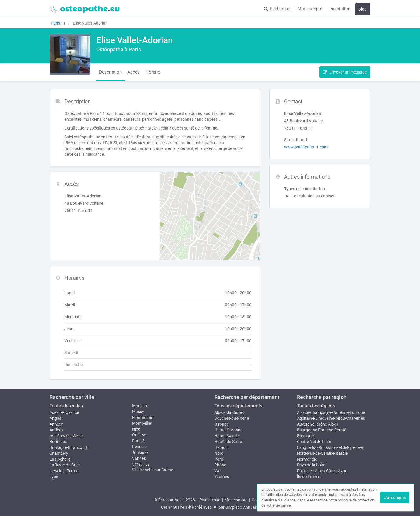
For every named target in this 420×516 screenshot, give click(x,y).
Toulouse (140, 452)
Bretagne (305, 436)
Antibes (56, 430)
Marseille (140, 406)
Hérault (221, 447)
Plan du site (210, 500)
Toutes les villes (66, 406)
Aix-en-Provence (64, 412)
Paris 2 (138, 441)
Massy (138, 412)
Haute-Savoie (226, 436)
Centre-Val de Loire (314, 442)
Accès (134, 72)
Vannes (139, 458)
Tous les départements (238, 406)
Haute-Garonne (228, 430)
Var (218, 471)
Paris (219, 459)
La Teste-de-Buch (65, 465)
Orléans (139, 435)
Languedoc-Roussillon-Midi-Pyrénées (330, 447)
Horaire (153, 72)
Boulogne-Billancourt (69, 447)
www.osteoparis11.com (306, 147)
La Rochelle (60, 459)
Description (110, 72)
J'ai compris (395, 498)
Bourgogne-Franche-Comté (322, 430)
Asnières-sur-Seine (66, 436)
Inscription (340, 9)
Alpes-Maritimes (229, 412)
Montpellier (142, 423)
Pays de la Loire (311, 465)
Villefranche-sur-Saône (153, 470)
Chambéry (59, 453)
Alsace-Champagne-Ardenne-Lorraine (331, 412)
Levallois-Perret (64, 471)
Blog (363, 9)
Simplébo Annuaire (242, 507)
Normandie (307, 459)
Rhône (220, 465)
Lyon (54, 477)
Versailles (141, 464)
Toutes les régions (316, 406)
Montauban (143, 417)
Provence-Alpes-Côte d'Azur (322, 471)
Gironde (222, 424)
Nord (219, 453)
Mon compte (310, 9)
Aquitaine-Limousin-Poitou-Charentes (331, 418)
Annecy (56, 424)
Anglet (55, 418)
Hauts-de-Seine (228, 442)
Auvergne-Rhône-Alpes (317, 424)
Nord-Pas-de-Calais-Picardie (322, 453)
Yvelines (222, 477)
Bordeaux (58, 442)
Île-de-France (309, 477)
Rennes (139, 447)
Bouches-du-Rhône (232, 418)
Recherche (277, 9)
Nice (136, 429)
